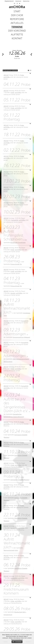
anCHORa (7, 77)
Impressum (18, 1)
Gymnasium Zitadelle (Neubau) (20, 480)
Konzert (13, 293)
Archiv (6, 75)
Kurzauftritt (15, 220)
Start (17, 11)
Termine (17, 27)
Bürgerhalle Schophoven (18, 242)
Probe (17, 56)
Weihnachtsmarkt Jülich (11, 550)
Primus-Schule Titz (16, 264)
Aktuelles (17, 23)
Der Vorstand (17, 31)
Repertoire (17, 19)
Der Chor (17, 15)
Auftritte (17, 34)
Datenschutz (26, 1)
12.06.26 (17, 53)
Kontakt (17, 38)
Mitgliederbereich (9, 1)
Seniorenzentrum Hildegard (21, 337)
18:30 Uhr (17, 58)
